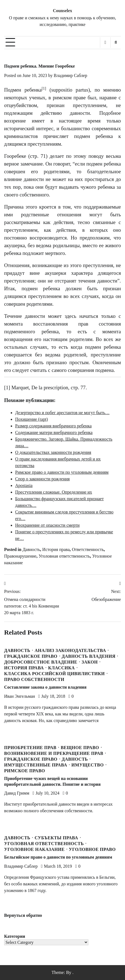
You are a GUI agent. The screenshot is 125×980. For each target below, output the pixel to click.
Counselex (62, 11)
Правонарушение (20, 556)
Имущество (87, 765)
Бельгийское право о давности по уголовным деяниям (58, 857)
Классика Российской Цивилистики (55, 674)
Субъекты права (56, 838)
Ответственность (88, 549)
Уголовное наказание (34, 849)
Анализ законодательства (70, 651)
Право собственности (34, 680)
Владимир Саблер (70, 75)
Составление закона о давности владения (45, 687)
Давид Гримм (17, 793)
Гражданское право (31, 656)
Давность (31, 549)
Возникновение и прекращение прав (54, 753)
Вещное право (80, 748)
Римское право (25, 771)
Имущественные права (36, 765)
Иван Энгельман (20, 696)
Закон (90, 662)
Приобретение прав (30, 748)
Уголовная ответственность (64, 556)
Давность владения (89, 656)
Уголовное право (92, 849)
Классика (62, 668)
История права (56, 549)
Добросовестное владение (41, 662)
